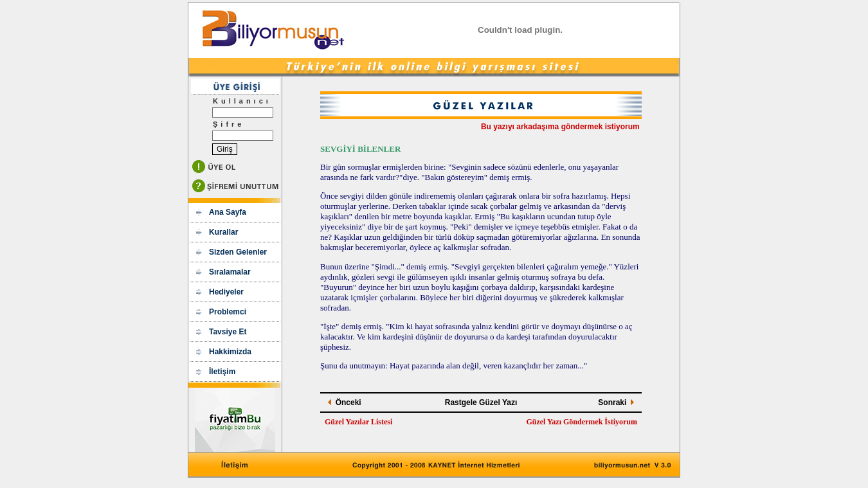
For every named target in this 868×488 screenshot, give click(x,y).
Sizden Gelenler (238, 252)
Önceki (348, 402)
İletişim (222, 372)
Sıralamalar (230, 272)
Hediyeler (226, 292)
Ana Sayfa (228, 212)
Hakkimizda (230, 352)
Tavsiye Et (228, 332)
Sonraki (612, 402)
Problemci (228, 312)
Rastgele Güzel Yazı (481, 402)
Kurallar (223, 232)
